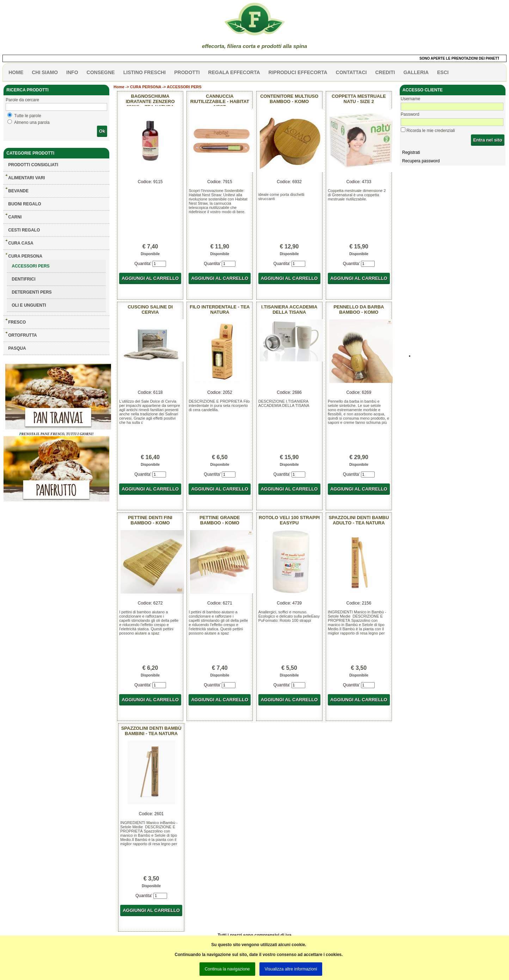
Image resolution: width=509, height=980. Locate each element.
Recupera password (421, 161)
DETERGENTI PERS (32, 292)
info (72, 72)
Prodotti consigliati (33, 165)
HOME (16, 72)
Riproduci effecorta (298, 72)
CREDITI (385, 72)
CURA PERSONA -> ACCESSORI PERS (166, 87)
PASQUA (17, 348)
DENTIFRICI (23, 279)
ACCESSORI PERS (30, 266)
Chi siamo (45, 72)
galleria (416, 72)
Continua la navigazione (227, 969)
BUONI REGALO (24, 204)
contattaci (351, 72)
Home (119, 87)
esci (443, 72)
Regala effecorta (234, 72)
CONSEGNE (101, 72)
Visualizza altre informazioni (291, 969)
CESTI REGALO (24, 230)
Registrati (411, 152)
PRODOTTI (187, 72)
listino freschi (145, 72)
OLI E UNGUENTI (29, 305)
